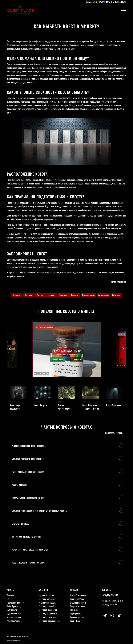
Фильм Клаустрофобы (65, 407)
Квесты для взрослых (48, 613)
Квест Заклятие (114, 405)
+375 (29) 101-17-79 (105, 2)
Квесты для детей (46, 606)
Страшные (17, 295)
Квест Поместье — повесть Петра (90, 407)
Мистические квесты (47, 603)
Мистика (40, 295)
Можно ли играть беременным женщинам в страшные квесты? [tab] (68, 510)
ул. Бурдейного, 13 (109, 604)
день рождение (42, 79)
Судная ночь (12, 610)
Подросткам (63, 295)
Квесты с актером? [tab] (68, 484)
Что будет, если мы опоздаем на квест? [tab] (68, 497)
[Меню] (122, 10)
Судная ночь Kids (14, 613)
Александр (122, 282)
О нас (78, 621)
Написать (82, 603)
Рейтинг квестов (77, 599)
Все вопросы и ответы (114, 433)
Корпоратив (116, 295)
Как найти (74, 610)
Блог (72, 621)
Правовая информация (14, 640)
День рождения (104, 295)
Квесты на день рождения (49, 621)
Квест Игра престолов (15, 407)
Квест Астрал (40, 405)
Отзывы (73, 603)
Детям (52, 295)
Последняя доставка (16, 603)
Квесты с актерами (46, 599)
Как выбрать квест (78, 595)
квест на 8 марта (87, 260)
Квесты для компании (48, 617)
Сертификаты (76, 613)
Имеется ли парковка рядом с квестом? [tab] (68, 445)
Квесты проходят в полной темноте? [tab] (68, 562)
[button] (67, 349)
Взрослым (75, 295)
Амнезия (10, 595)
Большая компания (89, 295)
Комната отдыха (14, 621)
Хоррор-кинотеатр (14, 617)
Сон (8, 599)
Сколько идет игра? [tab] (68, 523)
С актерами (28, 295)
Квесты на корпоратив (48, 610)
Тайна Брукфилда (14, 606)
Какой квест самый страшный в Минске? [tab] (68, 549)
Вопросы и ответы (78, 606)
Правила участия (77, 617)
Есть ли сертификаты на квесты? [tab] (68, 536)
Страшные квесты (46, 595)
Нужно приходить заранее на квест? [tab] (68, 471)
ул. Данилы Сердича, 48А (112, 601)
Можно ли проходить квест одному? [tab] (68, 458)
